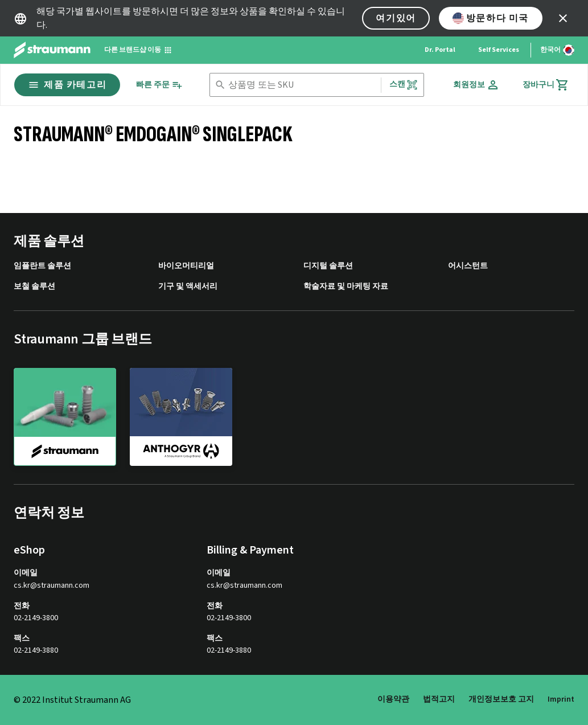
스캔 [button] (404, 85)
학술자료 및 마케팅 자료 (346, 287)
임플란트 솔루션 (42, 266)
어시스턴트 (468, 266)
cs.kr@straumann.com (52, 586)
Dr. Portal (440, 50)
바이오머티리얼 (186, 266)
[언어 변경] (557, 50)
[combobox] (302, 85)
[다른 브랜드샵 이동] (138, 50)
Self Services (499, 50)
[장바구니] (546, 85)
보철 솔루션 (34, 287)
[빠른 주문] (159, 85)
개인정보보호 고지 (501, 699)
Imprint (561, 699)
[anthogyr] (181, 416)
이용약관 (393, 699)
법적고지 (439, 699)
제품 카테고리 (67, 85)
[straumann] (65, 417)
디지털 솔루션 (328, 266)
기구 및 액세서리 (188, 287)
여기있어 (396, 18)
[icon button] (563, 18)
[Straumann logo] (52, 50)
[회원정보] (476, 85)
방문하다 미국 (491, 18)
